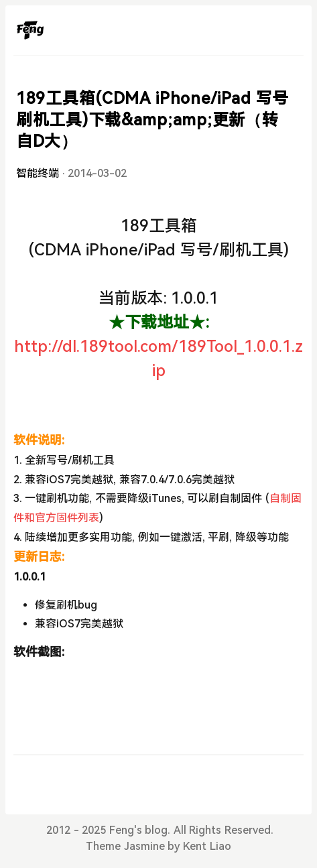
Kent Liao (207, 846)
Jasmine (144, 846)
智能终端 (38, 173)
